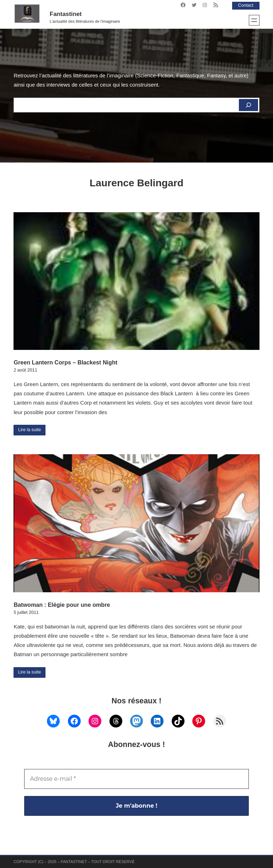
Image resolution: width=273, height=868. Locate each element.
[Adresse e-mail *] (136, 779)
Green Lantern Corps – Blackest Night (65, 362)
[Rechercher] (248, 105)
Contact (246, 5)
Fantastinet (66, 14)
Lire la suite (30, 430)
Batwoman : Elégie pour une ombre (62, 605)
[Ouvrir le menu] (254, 20)
